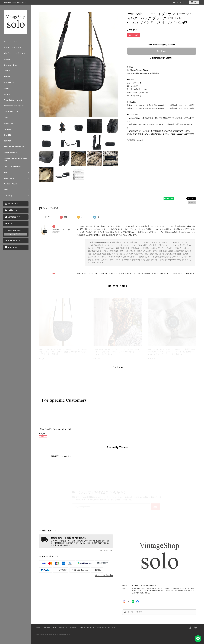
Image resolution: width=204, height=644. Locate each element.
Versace (8, 129)
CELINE (7, 59)
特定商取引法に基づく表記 (106, 628)
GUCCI (7, 94)
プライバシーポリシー (86, 628)
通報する (192, 203)
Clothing (8, 196)
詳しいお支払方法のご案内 (104, 575)
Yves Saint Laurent (13, 100)
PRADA (7, 77)
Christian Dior (10, 65)
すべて (47, 217)
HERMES (8, 141)
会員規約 (73, 628)
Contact (13, 247)
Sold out (162, 51)
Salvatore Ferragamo (14, 106)
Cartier (7, 118)
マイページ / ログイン (16, 234)
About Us (177, 2)
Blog (11, 224)
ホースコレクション (12, 47)
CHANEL (7, 135)
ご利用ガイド (14, 217)
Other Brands (10, 153)
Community (14, 241)
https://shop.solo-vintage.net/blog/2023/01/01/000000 (172, 134)
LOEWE (7, 71)
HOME (39, 628)
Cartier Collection (12, 166)
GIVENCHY (8, 123)
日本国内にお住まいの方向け (162, 58)
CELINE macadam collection (15, 159)
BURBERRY (9, 83)
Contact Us (63, 628)
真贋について (14, 210)
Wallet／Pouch (11, 184)
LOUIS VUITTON (11, 112)
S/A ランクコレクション (15, 53)
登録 (155, 507)
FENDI (6, 88)
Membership (15, 230)
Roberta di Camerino (14, 147)
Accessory (9, 178)
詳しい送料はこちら (106, 550)
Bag (6, 172)
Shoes (7, 190)
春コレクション (10, 42)
